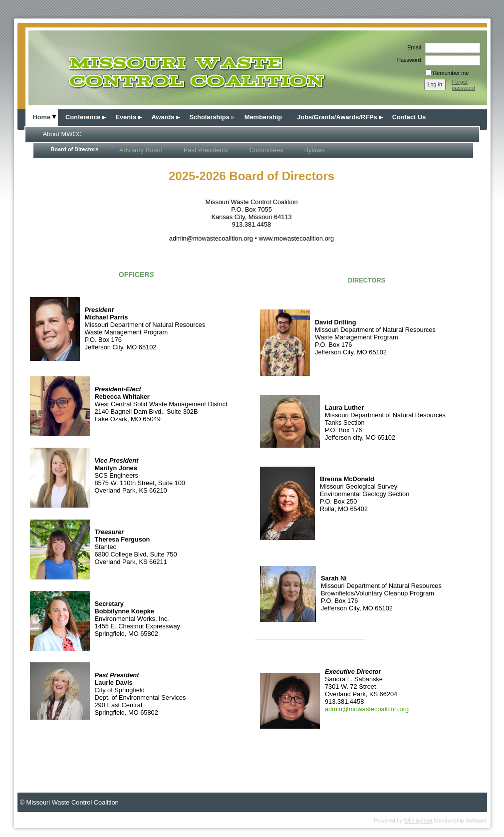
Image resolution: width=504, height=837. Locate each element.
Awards (163, 117)
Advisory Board (141, 150)
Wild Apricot (418, 821)
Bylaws (315, 150)
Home (42, 117)
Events (126, 117)
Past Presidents (206, 150)
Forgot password (464, 85)
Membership (263, 117)
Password (407, 60)
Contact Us (409, 117)
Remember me (451, 73)
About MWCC (62, 134)
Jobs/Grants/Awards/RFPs (337, 117)
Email (412, 47)
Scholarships (209, 117)
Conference (83, 117)
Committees (266, 150)
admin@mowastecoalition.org (367, 709)
